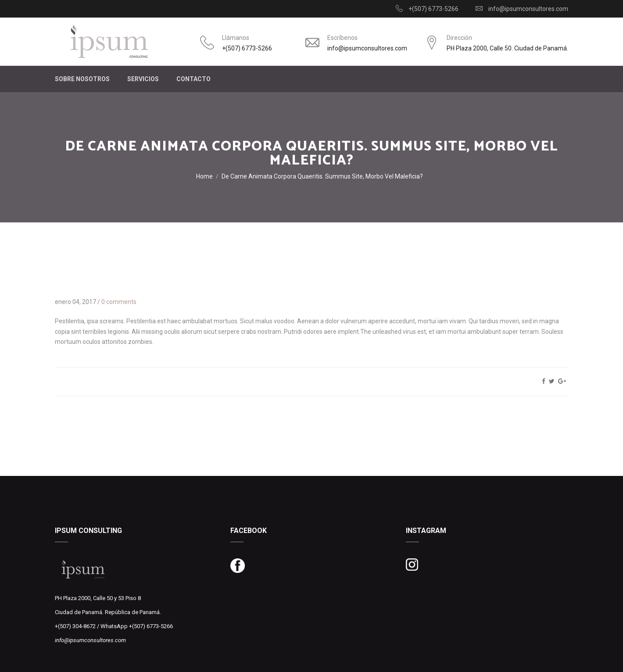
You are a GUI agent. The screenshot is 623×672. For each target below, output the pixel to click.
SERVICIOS (143, 79)
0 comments (119, 302)
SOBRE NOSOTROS (82, 79)
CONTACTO (193, 79)
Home (204, 176)
